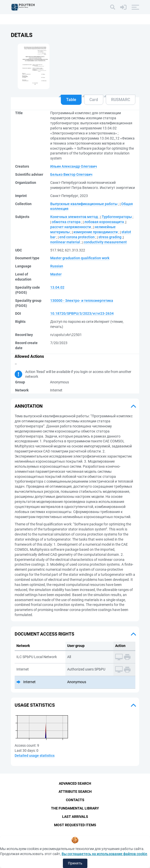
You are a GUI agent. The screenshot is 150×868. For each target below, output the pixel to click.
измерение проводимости (96, 232)
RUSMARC (121, 100)
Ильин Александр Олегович (74, 166)
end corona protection (77, 237)
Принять (75, 863)
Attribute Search (75, 792)
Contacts (75, 800)
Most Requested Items (75, 825)
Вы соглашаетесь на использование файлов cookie (104, 854)
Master (56, 274)
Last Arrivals (75, 817)
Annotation (29, 406)
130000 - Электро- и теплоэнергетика (82, 301)
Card (94, 100)
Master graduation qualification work (80, 258)
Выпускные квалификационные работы (84, 204)
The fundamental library (75, 808)
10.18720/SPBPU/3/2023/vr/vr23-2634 (82, 313)
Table (71, 100)
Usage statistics (35, 705)
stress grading (110, 237)
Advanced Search (75, 783)
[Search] (113, 7)
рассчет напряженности (71, 227)
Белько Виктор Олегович (71, 174)
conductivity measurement (105, 242)
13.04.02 (57, 287)
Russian (57, 266)
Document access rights (44, 634)
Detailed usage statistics (35, 756)
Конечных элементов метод (74, 217)
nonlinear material (65, 242)
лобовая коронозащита (104, 222)
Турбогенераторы (117, 217)
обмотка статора (66, 222)
